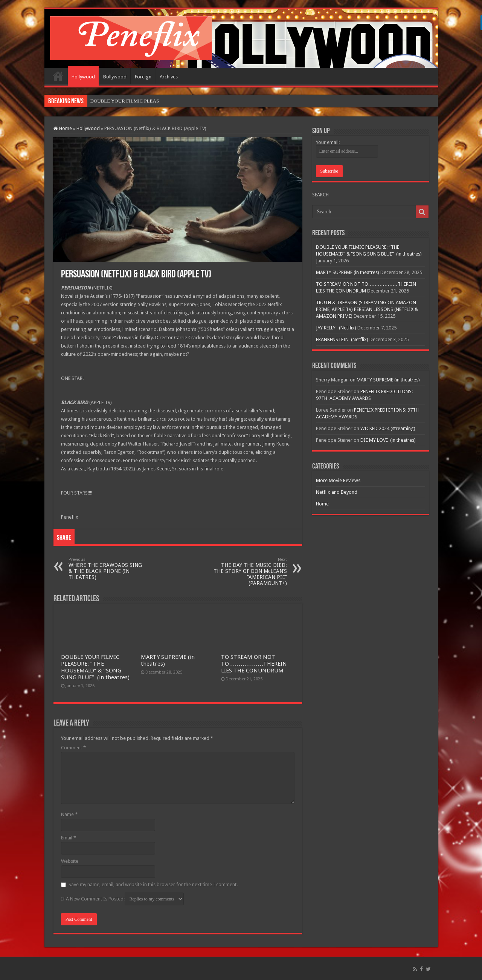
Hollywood (83, 77)
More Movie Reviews (338, 480)
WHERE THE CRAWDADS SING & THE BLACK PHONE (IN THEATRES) (107, 569)
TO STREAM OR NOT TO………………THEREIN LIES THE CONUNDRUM (254, 664)
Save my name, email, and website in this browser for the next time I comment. (153, 884)
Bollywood (115, 77)
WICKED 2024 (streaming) (388, 428)
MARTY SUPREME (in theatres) (348, 272)
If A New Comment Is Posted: (122, 899)
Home (58, 76)
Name (69, 814)
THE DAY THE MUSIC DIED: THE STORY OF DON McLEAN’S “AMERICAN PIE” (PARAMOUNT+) (248, 572)
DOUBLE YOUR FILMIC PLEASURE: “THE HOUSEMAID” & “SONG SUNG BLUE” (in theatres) (95, 667)
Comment (73, 748)
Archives (169, 77)
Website (70, 861)
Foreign (143, 77)
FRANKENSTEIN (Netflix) (342, 339)
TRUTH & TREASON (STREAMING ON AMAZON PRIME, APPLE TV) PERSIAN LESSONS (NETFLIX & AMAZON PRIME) (367, 309)
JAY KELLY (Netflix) (336, 328)
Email (69, 838)
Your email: (328, 142)
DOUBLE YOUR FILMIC (117, 101)
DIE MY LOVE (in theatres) (388, 440)
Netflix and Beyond (337, 492)
